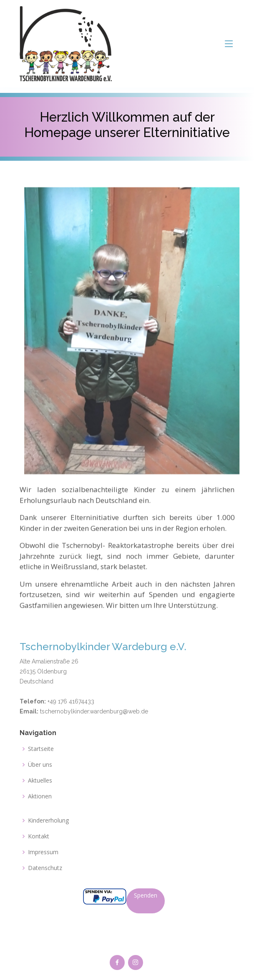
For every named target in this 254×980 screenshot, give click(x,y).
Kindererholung (48, 820)
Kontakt (39, 836)
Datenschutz (45, 868)
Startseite (41, 749)
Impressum (43, 852)
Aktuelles (40, 781)
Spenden (146, 895)
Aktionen (40, 796)
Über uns (40, 765)
